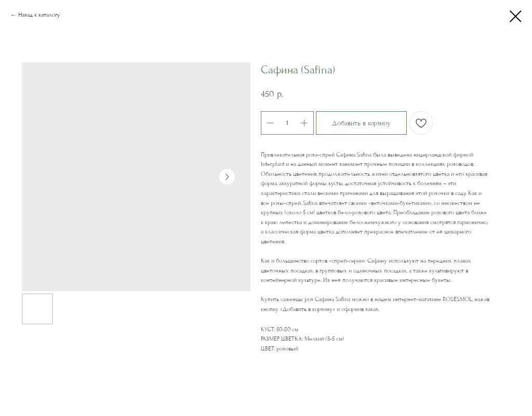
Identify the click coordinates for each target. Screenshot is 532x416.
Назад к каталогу (39, 15)
